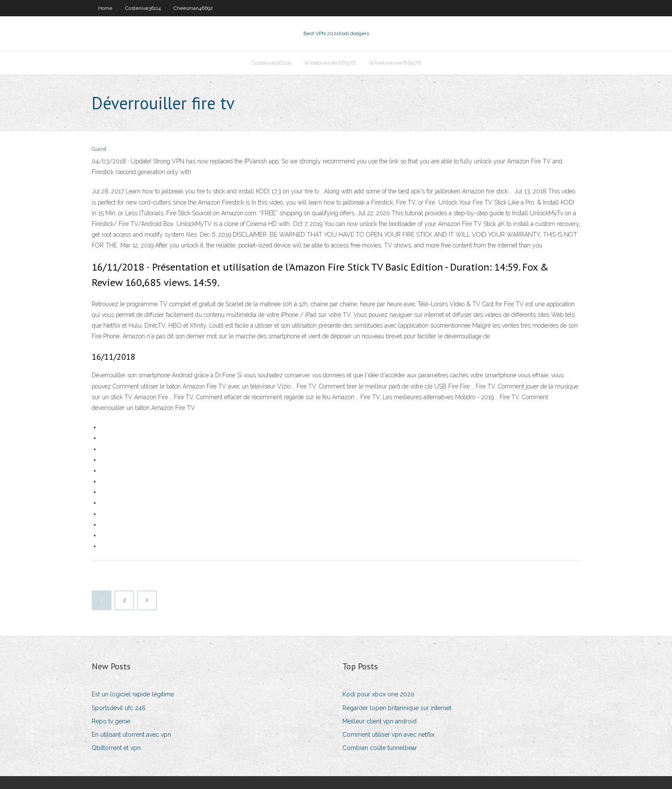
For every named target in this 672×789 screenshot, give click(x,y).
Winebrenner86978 (330, 63)
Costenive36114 (143, 8)
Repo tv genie (111, 721)
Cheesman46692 (193, 8)
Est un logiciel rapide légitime (133, 694)
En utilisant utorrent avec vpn (131, 735)
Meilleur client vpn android (379, 721)
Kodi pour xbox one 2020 (378, 694)
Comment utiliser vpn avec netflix (388, 735)
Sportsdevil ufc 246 (119, 708)
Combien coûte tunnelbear (380, 748)
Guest (99, 149)
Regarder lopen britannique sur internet (397, 708)
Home (105, 8)
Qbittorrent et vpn (116, 748)
